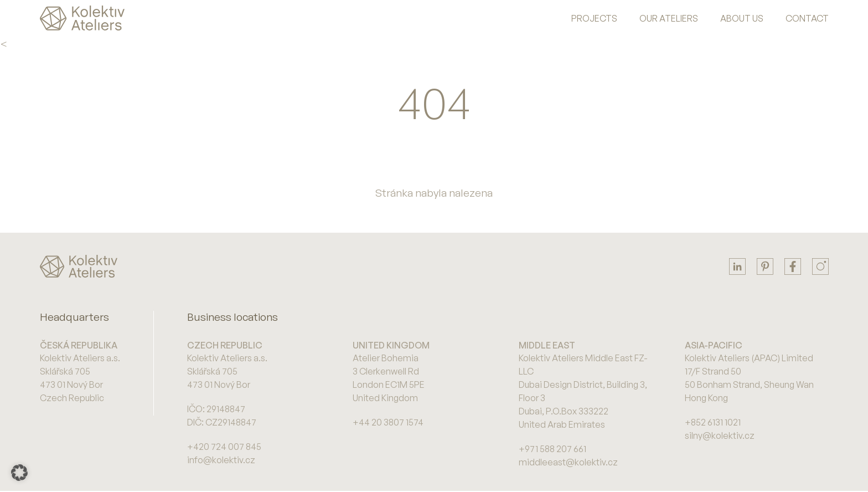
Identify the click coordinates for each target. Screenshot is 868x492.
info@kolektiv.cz (221, 460)
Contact (807, 18)
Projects (594, 18)
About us (742, 18)
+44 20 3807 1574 (388, 422)
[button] (19, 473)
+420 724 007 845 (224, 447)
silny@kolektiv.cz (720, 435)
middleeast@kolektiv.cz (568, 462)
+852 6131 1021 (713, 422)
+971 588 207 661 (552, 449)
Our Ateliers (669, 18)
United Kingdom (391, 345)
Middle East (547, 345)
